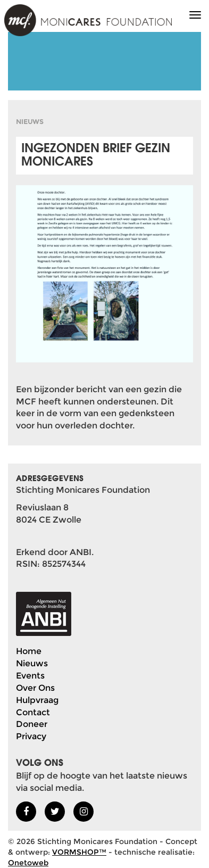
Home (29, 651)
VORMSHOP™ (79, 852)
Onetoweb (28, 863)
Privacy (31, 736)
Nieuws (32, 663)
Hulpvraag (37, 700)
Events (30, 676)
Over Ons (35, 688)
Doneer (32, 724)
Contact (33, 712)
